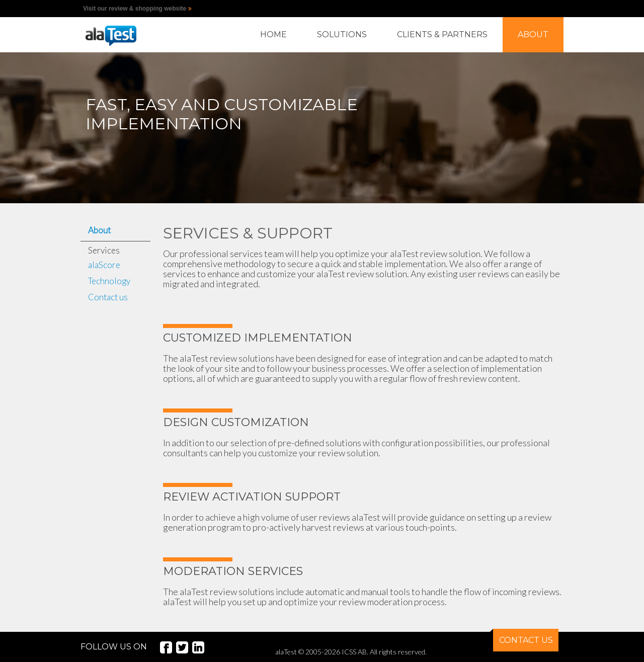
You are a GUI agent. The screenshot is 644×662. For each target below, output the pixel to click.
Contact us (108, 297)
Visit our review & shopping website (135, 9)
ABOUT (533, 34)
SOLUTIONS (342, 34)
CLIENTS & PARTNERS (442, 34)
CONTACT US (523, 637)
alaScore (104, 265)
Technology (109, 281)
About (99, 230)
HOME (273, 34)
